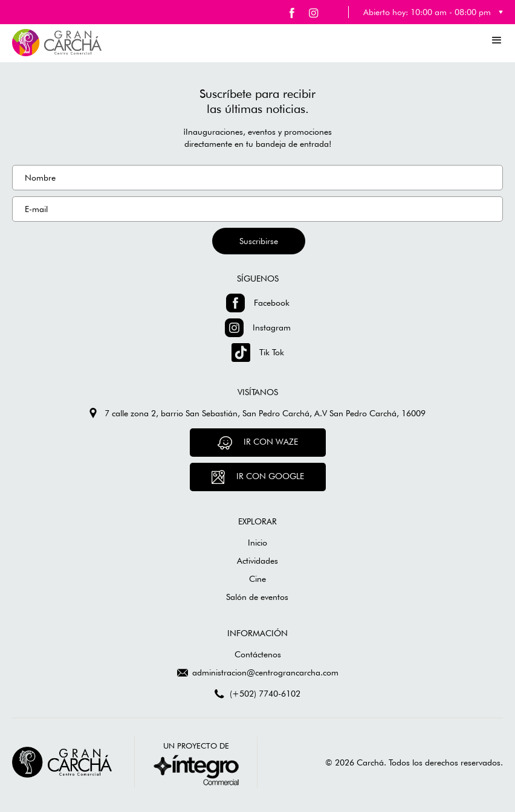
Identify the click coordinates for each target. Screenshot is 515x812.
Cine (257, 579)
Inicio (257, 543)
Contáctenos (258, 654)
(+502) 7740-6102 (265, 694)
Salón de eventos (257, 597)
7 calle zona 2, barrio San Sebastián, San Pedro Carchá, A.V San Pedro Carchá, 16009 (265, 413)
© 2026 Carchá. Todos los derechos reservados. (414, 762)
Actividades (257, 561)
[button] (497, 40)
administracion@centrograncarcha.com (265, 672)
